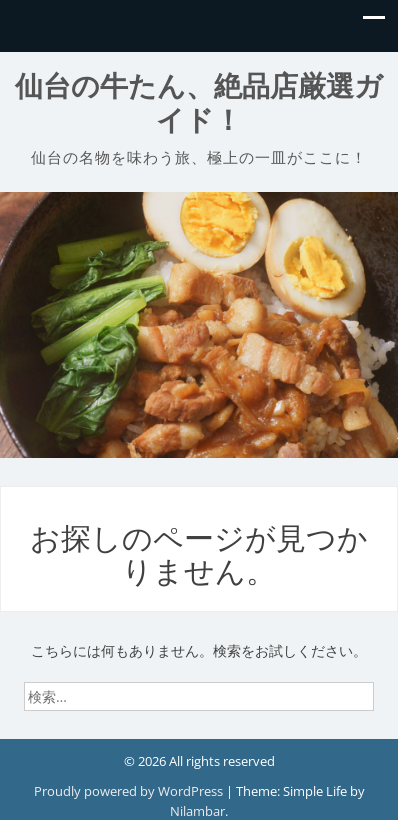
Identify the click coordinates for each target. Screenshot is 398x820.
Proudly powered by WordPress (130, 791)
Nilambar (197, 811)
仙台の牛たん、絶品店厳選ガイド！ (199, 103)
